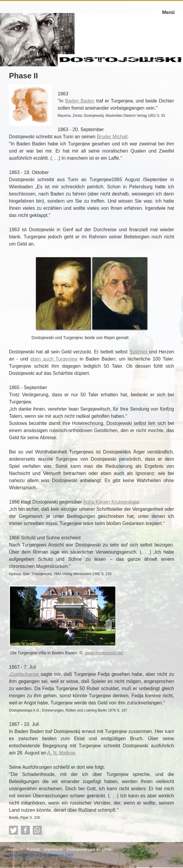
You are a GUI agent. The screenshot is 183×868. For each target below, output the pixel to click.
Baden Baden (80, 101)
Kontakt (33, 849)
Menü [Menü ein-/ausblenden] (168, 12)
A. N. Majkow (61, 753)
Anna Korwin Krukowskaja (111, 502)
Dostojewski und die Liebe (89, 849)
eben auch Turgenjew (54, 359)
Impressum (53, 849)
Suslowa (139, 352)
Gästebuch (14, 849)
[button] (13, 830)
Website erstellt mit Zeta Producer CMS (40, 855)
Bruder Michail (112, 137)
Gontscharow (26, 674)
